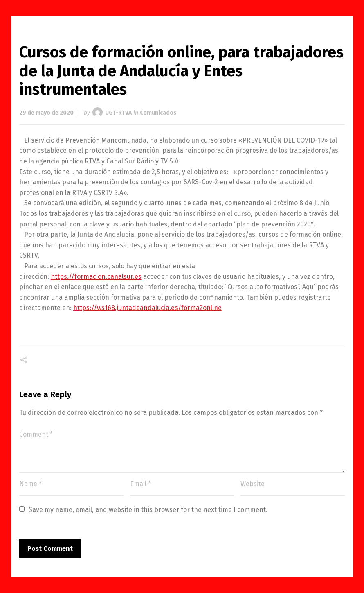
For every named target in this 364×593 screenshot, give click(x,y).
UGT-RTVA (118, 113)
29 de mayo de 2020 (46, 113)
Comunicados (158, 113)
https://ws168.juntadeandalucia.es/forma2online (147, 308)
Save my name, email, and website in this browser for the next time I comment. (148, 510)
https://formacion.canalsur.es (96, 277)
